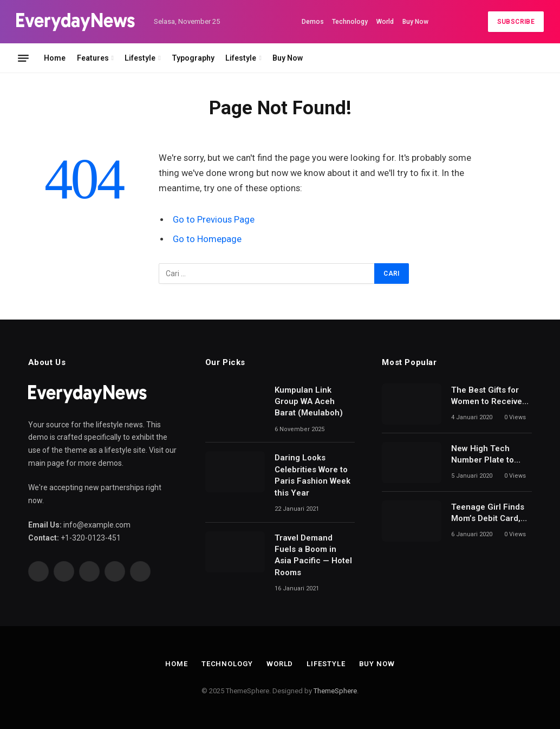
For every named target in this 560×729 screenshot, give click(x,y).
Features (93, 58)
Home (55, 58)
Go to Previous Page (214, 220)
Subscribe (516, 22)
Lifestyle (140, 58)
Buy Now (415, 22)
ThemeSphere (335, 691)
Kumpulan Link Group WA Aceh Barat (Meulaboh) (309, 402)
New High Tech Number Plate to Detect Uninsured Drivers (485, 455)
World (385, 22)
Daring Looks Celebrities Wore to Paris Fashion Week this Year (312, 475)
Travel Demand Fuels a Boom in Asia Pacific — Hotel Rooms (313, 555)
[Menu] (23, 58)
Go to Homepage (207, 239)
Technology (350, 22)
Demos (313, 22)
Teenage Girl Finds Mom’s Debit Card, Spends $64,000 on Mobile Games (488, 513)
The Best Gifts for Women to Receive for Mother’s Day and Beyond (491, 396)
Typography (193, 58)
